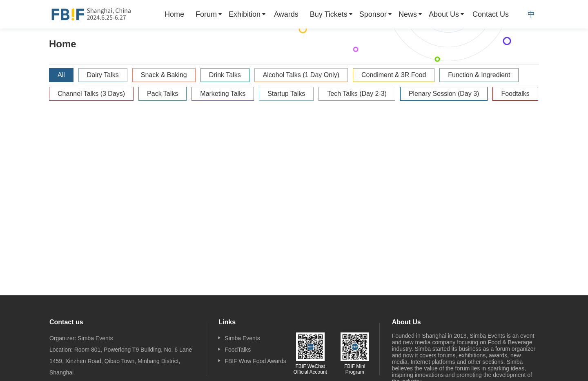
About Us (444, 14)
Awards (286, 14)
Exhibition (245, 14)
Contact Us (491, 14)
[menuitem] (174, 14)
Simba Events (242, 338)
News (408, 14)
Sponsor (373, 14)
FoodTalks (238, 350)
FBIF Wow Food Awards (255, 361)
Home (174, 14)
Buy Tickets (329, 14)
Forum (206, 14)
